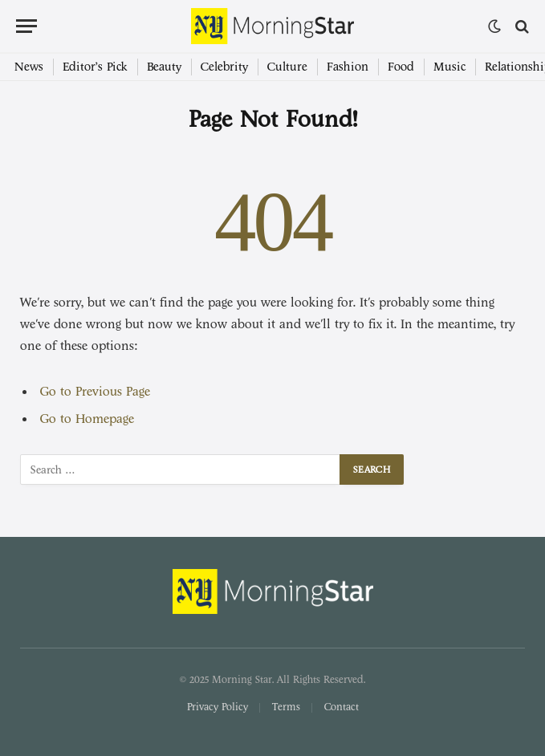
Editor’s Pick (95, 67)
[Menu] (26, 26)
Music (449, 67)
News (29, 67)
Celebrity (224, 67)
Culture (287, 67)
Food (401, 67)
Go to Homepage (87, 419)
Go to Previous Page (95, 392)
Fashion (348, 67)
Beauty (164, 67)
